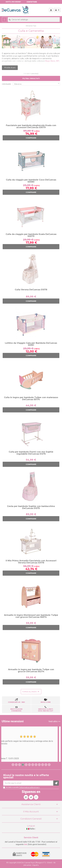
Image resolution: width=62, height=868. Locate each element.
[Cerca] (34, 20)
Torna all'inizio (31, 692)
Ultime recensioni (13, 721)
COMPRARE (31, 138)
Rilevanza (37, 84)
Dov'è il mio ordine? (13, 2)
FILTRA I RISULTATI (31, 78)
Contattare (32, 2)
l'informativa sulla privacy (29, 787)
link (26, 844)
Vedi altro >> (54, 721)
